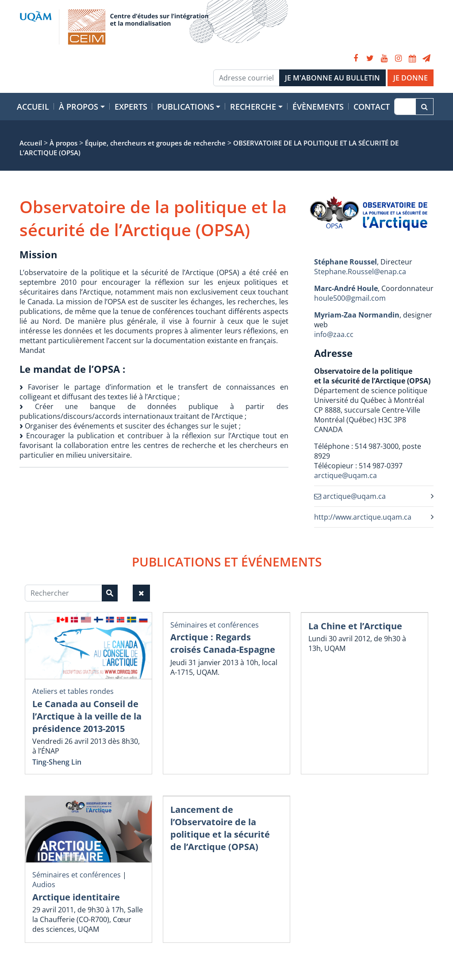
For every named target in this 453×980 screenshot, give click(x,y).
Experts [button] (131, 107)
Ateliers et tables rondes (73, 691)
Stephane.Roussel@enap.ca (360, 272)
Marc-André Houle (346, 288)
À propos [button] (79, 107)
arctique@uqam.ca (346, 475)
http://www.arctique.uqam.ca (363, 517)
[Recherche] (405, 107)
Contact (372, 107)
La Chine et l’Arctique (355, 626)
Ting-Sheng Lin (57, 762)
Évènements (318, 107)
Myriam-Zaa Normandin (357, 315)
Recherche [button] (253, 107)
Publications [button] (186, 107)
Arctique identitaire (76, 897)
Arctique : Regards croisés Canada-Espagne (223, 643)
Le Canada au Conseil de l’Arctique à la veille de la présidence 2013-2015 (87, 716)
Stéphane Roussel (346, 262)
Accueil (33, 107)
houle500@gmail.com (350, 298)
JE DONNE (411, 78)
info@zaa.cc (334, 334)
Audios (44, 884)
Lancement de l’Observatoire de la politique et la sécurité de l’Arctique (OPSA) (220, 828)
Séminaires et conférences (215, 625)
